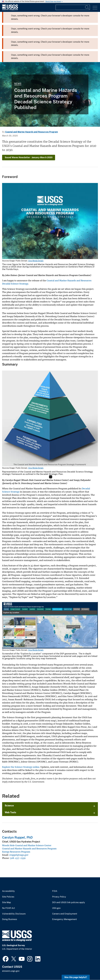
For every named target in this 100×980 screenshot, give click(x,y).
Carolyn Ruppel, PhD (17, 837)
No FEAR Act (8, 908)
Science (9, 806)
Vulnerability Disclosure (14, 914)
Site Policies (8, 897)
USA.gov (56, 908)
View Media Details (36, 261)
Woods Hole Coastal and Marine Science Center (27, 845)
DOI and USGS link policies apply (69, 902)
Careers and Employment (65, 914)
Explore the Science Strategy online (21, 767)
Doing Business (10, 919)
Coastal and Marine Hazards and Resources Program (31, 132)
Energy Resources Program (16, 852)
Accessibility (8, 891)
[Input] (73, 7)
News (18, 84)
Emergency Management (64, 919)
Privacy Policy (59, 897)
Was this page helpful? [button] (76, 977)
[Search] (87, 7)
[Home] (10, 10)
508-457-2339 (18, 858)
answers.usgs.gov (11, 971)
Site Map (7, 902)
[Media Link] (50, 221)
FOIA (55, 891)
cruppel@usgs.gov (19, 855)
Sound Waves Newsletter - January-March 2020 (29, 157)
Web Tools (10, 812)
